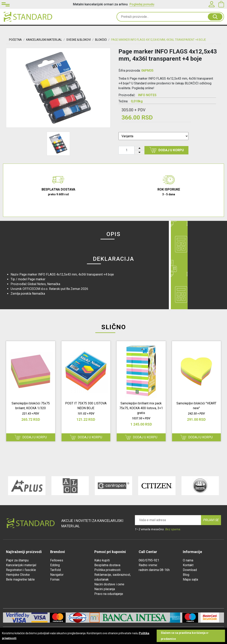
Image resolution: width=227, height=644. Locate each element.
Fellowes (57, 560)
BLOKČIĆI (101, 40)
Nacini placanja (105, 589)
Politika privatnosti (107, 570)
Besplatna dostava (107, 565)
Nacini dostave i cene (109, 584)
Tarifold (55, 570)
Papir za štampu (17, 560)
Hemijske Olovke (18, 575)
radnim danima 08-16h (154, 570)
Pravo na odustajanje (109, 594)
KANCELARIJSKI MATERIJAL (44, 40)
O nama (188, 560)
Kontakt (188, 565)
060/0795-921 (149, 560)
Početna (15, 40)
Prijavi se (211, 520)
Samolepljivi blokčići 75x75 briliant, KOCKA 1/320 (31, 406)
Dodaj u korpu (167, 150)
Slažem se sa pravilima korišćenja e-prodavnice (185, 636)
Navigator (57, 575)
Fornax (55, 579)
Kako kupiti (102, 560)
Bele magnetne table (20, 579)
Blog (186, 575)
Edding (55, 565)
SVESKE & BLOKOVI (79, 40)
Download (190, 570)
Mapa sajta (190, 579)
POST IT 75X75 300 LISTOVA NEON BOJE (86, 406)
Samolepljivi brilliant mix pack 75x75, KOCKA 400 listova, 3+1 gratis (141, 408)
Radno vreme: (148, 565)
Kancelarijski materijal (21, 565)
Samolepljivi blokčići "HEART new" (196, 406)
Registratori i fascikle (21, 570)
